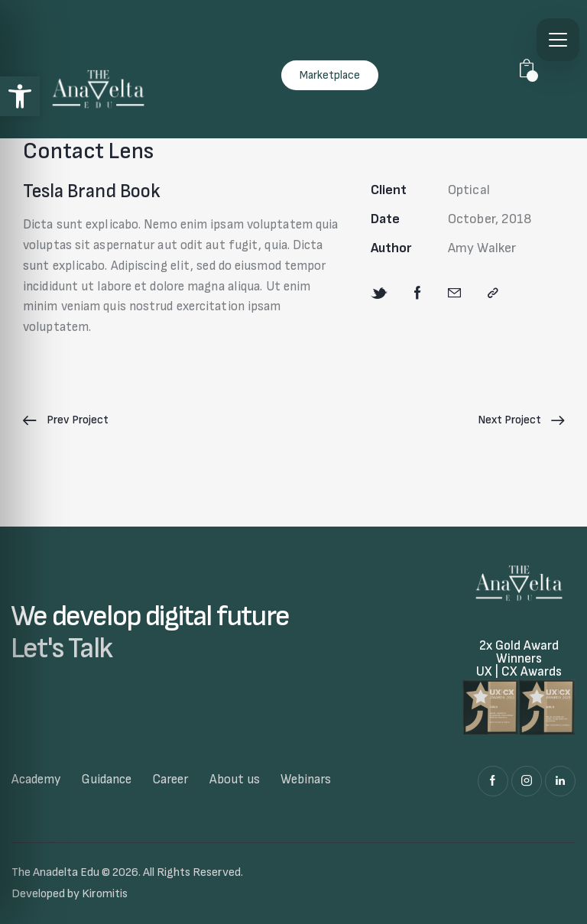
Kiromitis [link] (105, 894)
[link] (20, 96)
